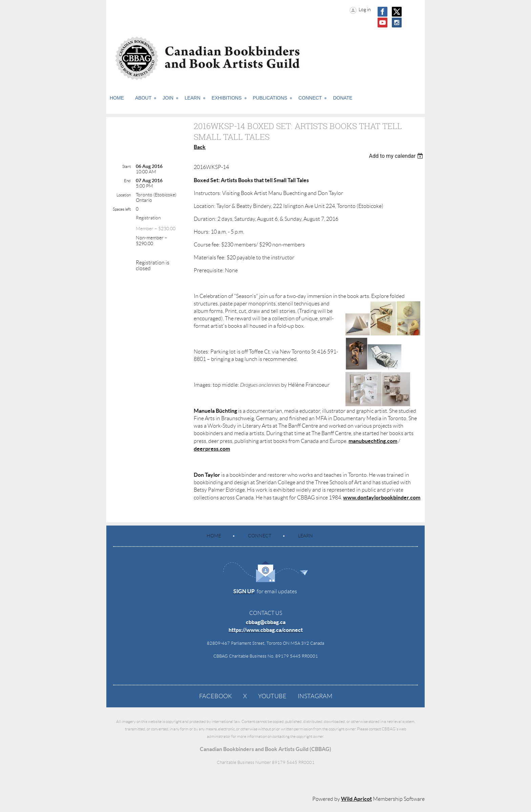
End (127, 181)
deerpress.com (212, 449)
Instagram (315, 696)
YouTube (272, 696)
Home (214, 536)
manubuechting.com (373, 441)
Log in (365, 9)
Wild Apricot (356, 799)
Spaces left (122, 209)
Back (200, 147)
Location (124, 195)
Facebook (216, 696)
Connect (260, 536)
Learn (305, 536)
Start (126, 166)
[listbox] (397, 156)
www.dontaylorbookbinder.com (382, 497)
